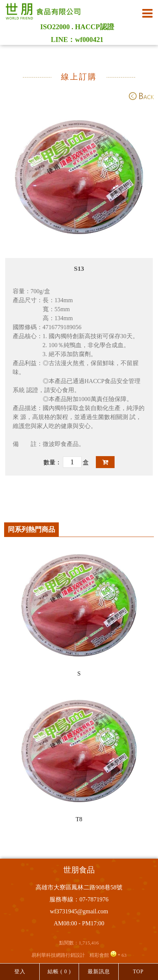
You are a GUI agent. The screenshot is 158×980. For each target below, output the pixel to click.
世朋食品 (79, 870)
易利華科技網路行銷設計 (58, 955)
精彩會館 (99, 955)
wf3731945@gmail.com (79, 911)
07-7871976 (94, 899)
